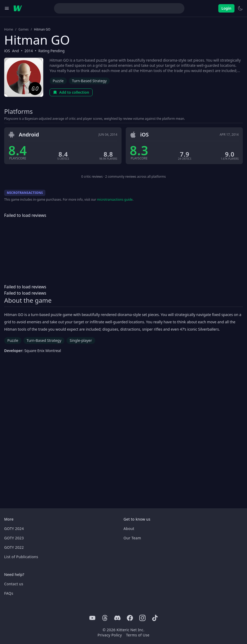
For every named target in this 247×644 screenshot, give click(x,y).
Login (226, 8)
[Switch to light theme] (240, 8)
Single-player (81, 340)
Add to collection (71, 92)
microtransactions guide (115, 199)
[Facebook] (130, 618)
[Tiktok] (155, 618)
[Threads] (105, 618)
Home (9, 29)
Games (24, 29)
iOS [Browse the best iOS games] (7, 51)
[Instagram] (142, 618)
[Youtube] (92, 618)
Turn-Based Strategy (89, 81)
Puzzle (58, 81)
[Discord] (117, 618)
